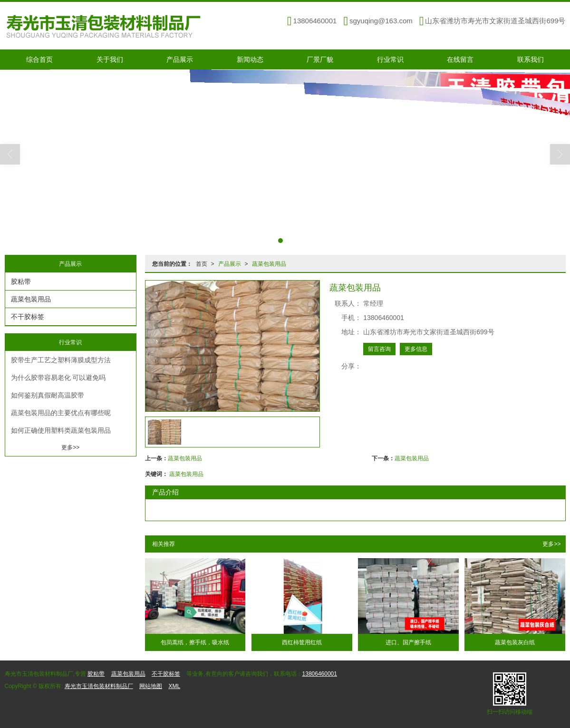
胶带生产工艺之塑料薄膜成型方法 (61, 360)
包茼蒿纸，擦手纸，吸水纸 (195, 642)
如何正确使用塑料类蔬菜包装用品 (61, 430)
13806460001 (320, 674)
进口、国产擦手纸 (408, 642)
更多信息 (416, 349)
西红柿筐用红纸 (302, 642)
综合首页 (39, 59)
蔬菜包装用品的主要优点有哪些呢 (61, 413)
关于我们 (110, 59)
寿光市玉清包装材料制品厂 (99, 686)
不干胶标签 (28, 317)
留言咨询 (379, 349)
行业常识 (390, 59)
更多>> (551, 544)
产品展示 (180, 59)
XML (174, 686)
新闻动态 (250, 59)
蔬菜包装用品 (269, 264)
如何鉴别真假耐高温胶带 (48, 395)
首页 (202, 264)
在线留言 (460, 59)
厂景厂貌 (320, 59)
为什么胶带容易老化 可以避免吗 (58, 378)
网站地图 (151, 686)
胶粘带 (21, 281)
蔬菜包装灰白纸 (515, 642)
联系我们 (531, 59)
